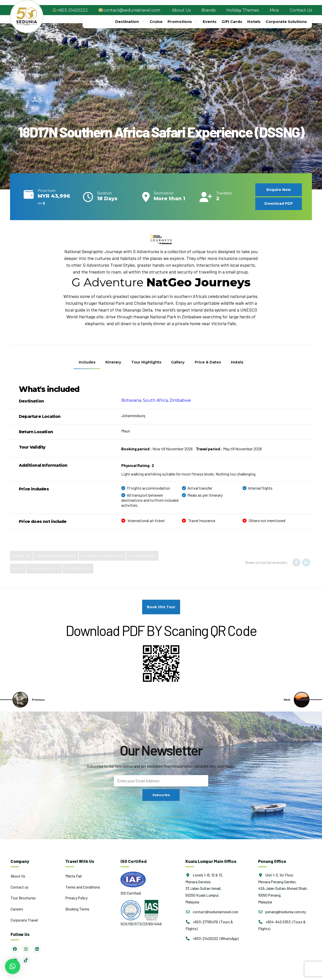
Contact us (19, 887)
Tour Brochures (23, 898)
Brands (209, 10)
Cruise (156, 22)
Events (210, 22)
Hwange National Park (102, 556)
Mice (274, 10)
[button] (13, 966)
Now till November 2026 (157, 449)
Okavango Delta (44, 569)
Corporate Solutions (286, 22)
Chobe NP (22, 556)
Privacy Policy (76, 898)
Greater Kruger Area (56, 556)
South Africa (155, 400)
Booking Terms (77, 909)
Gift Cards (232, 22)
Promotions (183, 22)
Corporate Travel (24, 920)
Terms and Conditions (83, 887)
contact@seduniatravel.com (132, 10)
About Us (181, 10)
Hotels (254, 22)
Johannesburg (142, 556)
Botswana (131, 400)
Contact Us (301, 10)
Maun (18, 569)
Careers (17, 909)
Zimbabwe (180, 400)
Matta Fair (74, 876)
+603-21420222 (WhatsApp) (212, 938)
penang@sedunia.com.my (282, 912)
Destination (130, 22)
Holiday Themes (243, 10)
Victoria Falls (78, 569)
